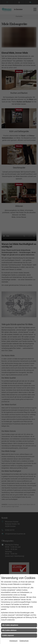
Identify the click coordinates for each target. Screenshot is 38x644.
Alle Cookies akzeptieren (10, 625)
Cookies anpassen (8, 635)
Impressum (14, 641)
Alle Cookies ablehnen (9, 630)
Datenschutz (24, 641)
